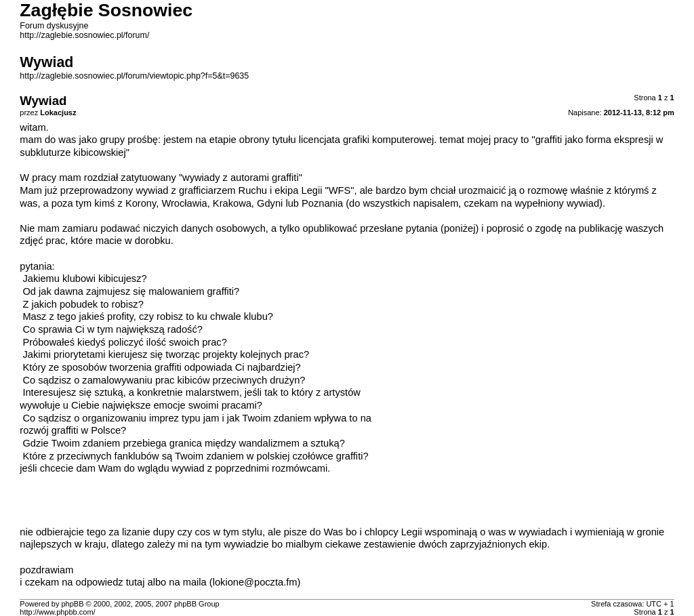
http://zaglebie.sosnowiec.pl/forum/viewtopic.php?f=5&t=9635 (134, 76)
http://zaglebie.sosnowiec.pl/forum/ (84, 35)
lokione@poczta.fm (255, 582)
